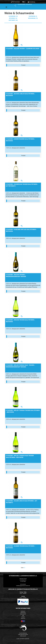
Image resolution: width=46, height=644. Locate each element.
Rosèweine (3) (33, 16)
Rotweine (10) (13, 18)
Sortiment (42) (13, 20)
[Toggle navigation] (5, 8)
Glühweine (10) (13, 16)
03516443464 (15, 2)
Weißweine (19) (33, 18)
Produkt (23, 65)
